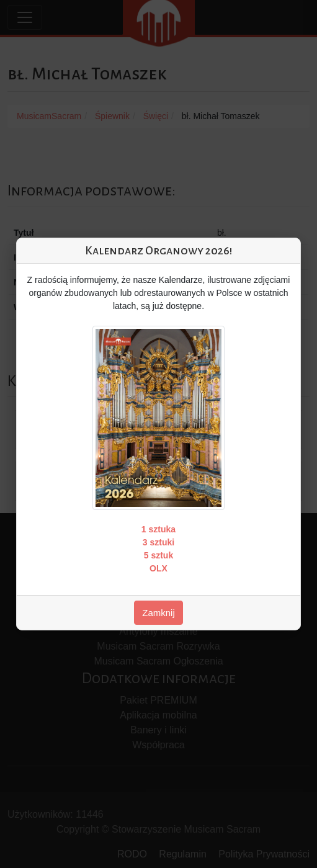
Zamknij (158, 613)
